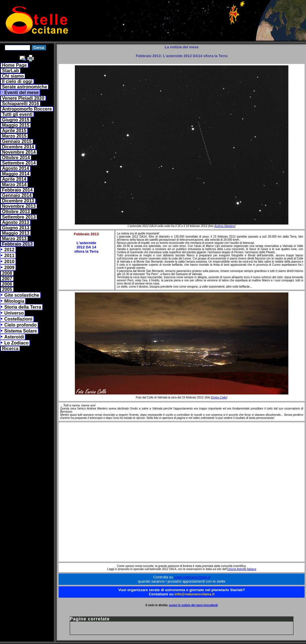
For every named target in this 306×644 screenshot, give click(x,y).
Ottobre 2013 (16, 212)
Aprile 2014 (14, 179)
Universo (14, 313)
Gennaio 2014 (17, 195)
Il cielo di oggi (17, 81)
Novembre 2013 (19, 206)
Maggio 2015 (16, 125)
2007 (7, 279)
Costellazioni (18, 319)
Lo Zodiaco (16, 343)
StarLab (11, 71)
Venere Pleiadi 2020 (23, 98)
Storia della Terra (23, 307)
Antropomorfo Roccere (27, 109)
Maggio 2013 (16, 233)
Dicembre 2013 (18, 201)
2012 (9, 250)
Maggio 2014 (16, 174)
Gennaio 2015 (17, 141)
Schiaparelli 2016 (20, 104)
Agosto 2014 (16, 168)
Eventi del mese (21, 93)
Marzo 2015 (14, 136)
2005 (7, 289)
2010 (9, 262)
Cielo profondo (20, 325)
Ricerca (10, 349)
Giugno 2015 (16, 120)
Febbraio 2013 (17, 244)
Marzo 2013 (14, 239)
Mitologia (14, 301)
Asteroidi (14, 337)
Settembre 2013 (19, 217)
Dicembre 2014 (18, 147)
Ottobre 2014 (16, 158)
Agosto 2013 (16, 222)
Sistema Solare (21, 331)
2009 (9, 268)
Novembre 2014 (19, 152)
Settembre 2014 (19, 163)
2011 (9, 256)
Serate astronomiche (24, 87)
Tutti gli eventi (17, 114)
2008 (7, 273)
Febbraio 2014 (17, 190)
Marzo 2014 (14, 185)
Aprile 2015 (14, 131)
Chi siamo (13, 76)
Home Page (14, 65)
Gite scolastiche (22, 295)
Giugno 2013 (16, 228)
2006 (7, 284)
